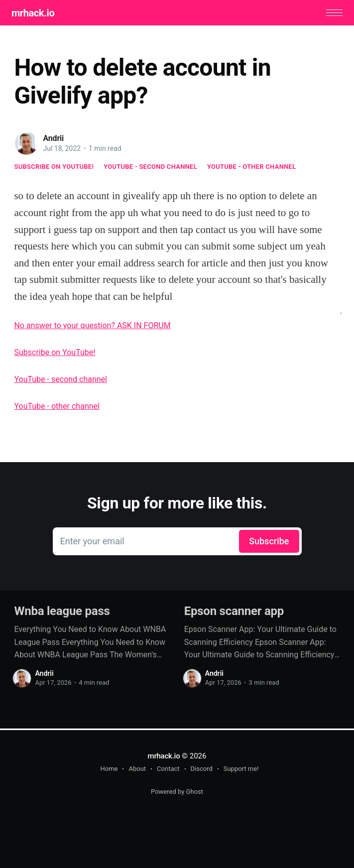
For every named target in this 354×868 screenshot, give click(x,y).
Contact (168, 769)
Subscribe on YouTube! (54, 168)
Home (109, 769)
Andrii (53, 139)
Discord (202, 769)
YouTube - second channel (150, 168)
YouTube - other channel (252, 168)
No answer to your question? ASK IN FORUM (92, 327)
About (137, 769)
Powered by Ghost (177, 792)
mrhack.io (35, 13)
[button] (332, 14)
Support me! (241, 769)
